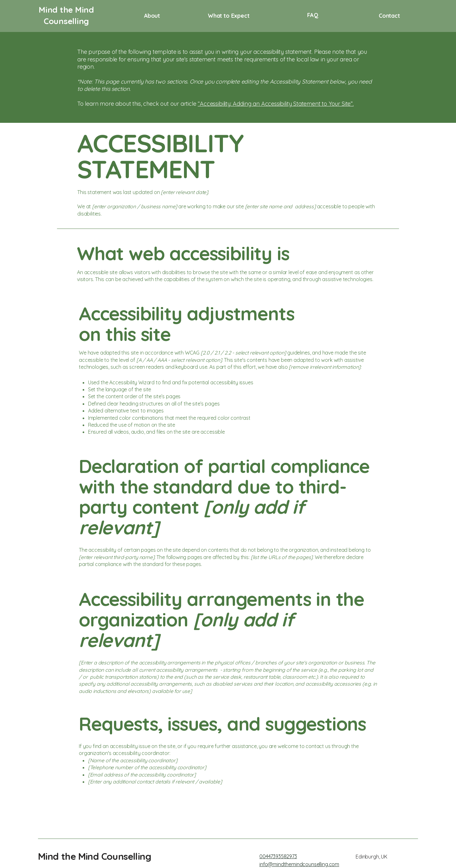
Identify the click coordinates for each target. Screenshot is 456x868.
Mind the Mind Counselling (95, 856)
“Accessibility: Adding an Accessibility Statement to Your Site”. (275, 104)
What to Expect (228, 16)
